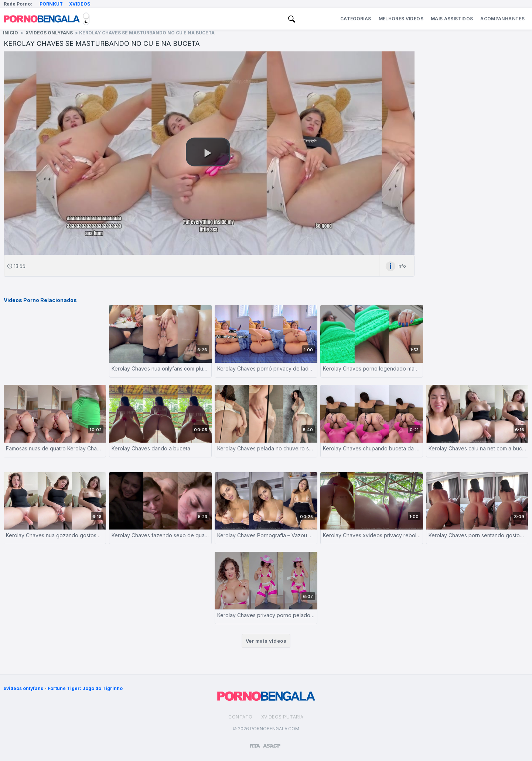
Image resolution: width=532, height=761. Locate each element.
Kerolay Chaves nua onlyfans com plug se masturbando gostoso (160, 368)
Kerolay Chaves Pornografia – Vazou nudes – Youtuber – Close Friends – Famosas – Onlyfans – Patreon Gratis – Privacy (266, 535)
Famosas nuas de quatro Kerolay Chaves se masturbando (55, 448)
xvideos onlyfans (23, 688)
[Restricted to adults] (255, 743)
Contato (240, 717)
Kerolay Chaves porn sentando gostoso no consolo (477, 535)
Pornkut (51, 4)
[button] (208, 152)
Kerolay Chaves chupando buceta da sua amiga (372, 448)
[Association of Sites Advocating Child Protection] (272, 743)
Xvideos (80, 4)
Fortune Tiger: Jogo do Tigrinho (85, 688)
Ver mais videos (266, 641)
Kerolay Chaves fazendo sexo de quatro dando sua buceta (160, 535)
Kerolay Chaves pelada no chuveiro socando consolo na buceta (266, 448)
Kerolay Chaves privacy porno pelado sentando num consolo (266, 615)
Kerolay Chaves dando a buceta (151, 448)
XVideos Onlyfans (49, 33)
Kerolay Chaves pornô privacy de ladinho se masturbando (266, 368)
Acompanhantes (502, 19)
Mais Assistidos (452, 19)
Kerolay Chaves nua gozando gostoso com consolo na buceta (55, 535)
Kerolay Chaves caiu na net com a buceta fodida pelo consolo (477, 448)
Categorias (356, 19)
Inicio (11, 33)
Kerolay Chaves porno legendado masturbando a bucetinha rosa (372, 368)
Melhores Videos (401, 19)
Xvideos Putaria (282, 717)
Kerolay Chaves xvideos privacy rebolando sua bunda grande (372, 535)
